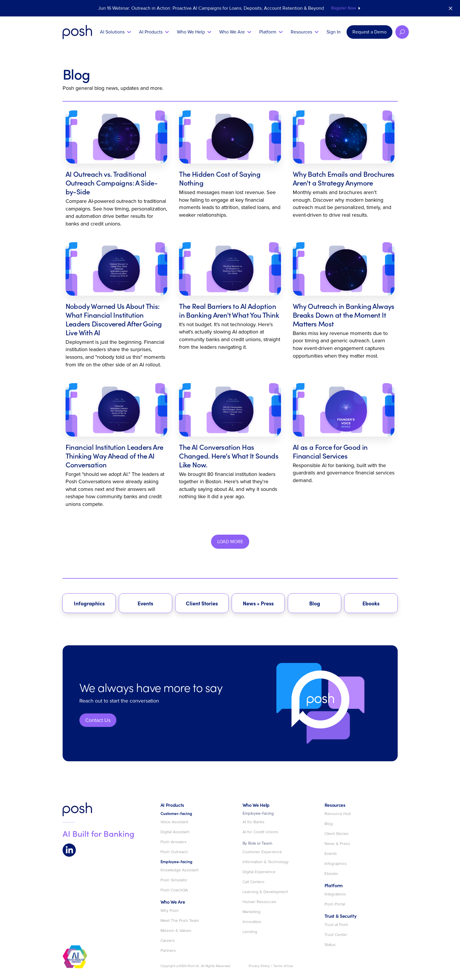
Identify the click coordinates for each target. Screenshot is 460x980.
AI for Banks (254, 822)
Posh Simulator (174, 880)
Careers (168, 941)
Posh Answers (174, 842)
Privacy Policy (259, 966)
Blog (329, 824)
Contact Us (98, 720)
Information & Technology (266, 862)
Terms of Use (283, 966)
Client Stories (337, 834)
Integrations (335, 894)
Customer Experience (262, 852)
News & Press (337, 844)
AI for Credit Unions (260, 832)
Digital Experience (259, 872)
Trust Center (336, 935)
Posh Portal (335, 904)
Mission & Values (176, 931)
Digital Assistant (175, 832)
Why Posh (170, 911)
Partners (168, 951)
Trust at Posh (336, 925)
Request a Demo (369, 32)
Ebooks (331, 874)
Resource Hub (338, 814)
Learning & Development (265, 892)
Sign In (334, 32)
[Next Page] (230, 542)
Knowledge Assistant (179, 870)
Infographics (336, 864)
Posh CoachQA (174, 890)
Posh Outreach (174, 852)
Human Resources (259, 902)
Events (331, 854)
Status (330, 945)
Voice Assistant (174, 822)
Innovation (252, 922)
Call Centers (254, 882)
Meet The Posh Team (180, 921)
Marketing (251, 912)
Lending (250, 932)
